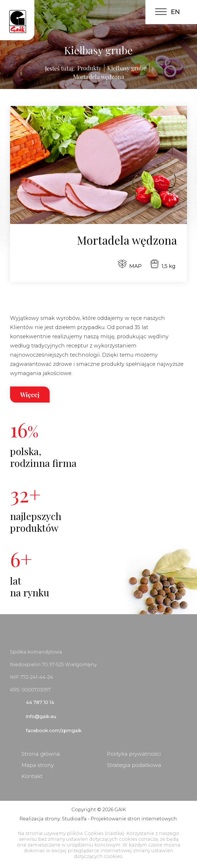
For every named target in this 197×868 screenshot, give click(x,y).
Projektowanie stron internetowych (134, 819)
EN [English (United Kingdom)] (175, 12)
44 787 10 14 (40, 702)
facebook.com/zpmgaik (54, 731)
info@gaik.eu (41, 717)
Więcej (30, 395)
